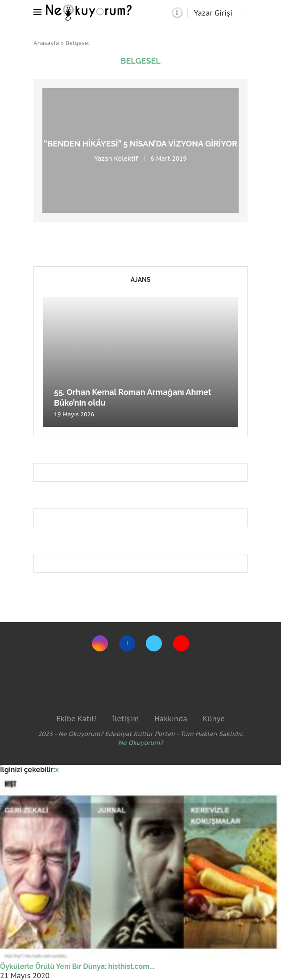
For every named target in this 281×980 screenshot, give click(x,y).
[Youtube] (181, 643)
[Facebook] (127, 643)
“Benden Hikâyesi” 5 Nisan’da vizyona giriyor (140, 144)
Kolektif (126, 159)
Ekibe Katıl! (76, 719)
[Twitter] (154, 643)
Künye (213, 719)
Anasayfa (46, 43)
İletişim (125, 719)
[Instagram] (100, 643)
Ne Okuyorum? (141, 743)
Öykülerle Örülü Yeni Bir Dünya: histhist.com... (77, 966)
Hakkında (171, 719)
